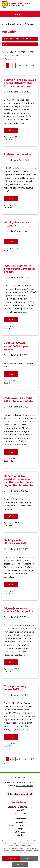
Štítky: (5, 52)
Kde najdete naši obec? (20, 794)
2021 (23, 52)
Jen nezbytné (29, 858)
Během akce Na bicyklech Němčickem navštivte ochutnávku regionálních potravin (19, 481)
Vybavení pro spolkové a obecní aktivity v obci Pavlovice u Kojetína (20, 83)
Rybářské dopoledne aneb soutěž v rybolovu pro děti (19, 269)
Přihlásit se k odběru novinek (20, 39)
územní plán (11, 59)
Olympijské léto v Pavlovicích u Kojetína (18, 610)
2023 (7, 56)
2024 (17, 56)
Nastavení (20, 864)
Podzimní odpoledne (17, 154)
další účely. (27, 845)
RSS (20, 44)
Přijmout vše (11, 858)
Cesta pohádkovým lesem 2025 (17, 688)
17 (20, 65)
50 (33, 65)
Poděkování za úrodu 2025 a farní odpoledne (19, 400)
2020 (14, 52)
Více (11, 130)
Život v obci (16, 24)
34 (26, 65)
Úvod (4, 24)
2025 (26, 56)
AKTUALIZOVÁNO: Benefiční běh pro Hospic (16, 346)
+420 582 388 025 (24, 786)
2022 (32, 52)
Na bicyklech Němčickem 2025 (15, 542)
